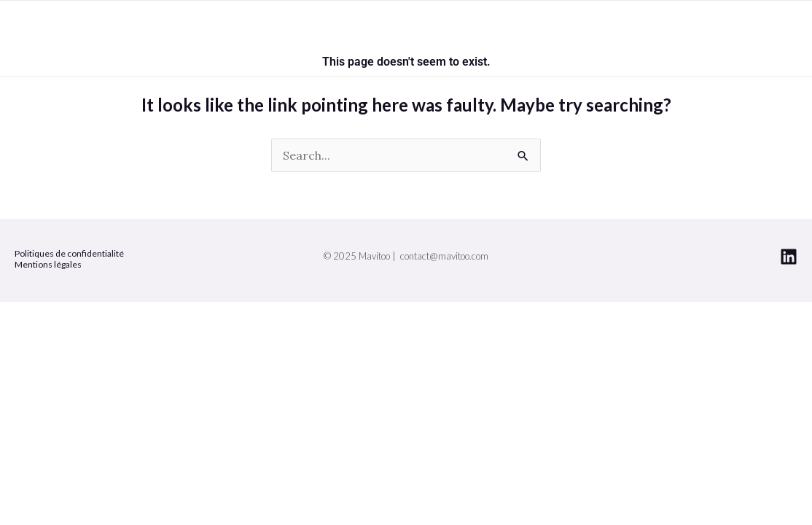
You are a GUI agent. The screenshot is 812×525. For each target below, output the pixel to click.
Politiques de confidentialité (69, 253)
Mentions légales (48, 264)
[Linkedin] (789, 257)
